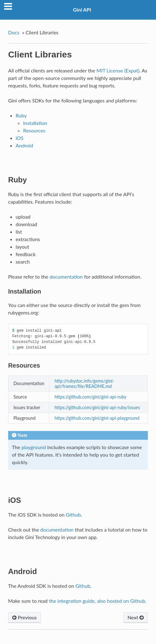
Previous (25, 617)
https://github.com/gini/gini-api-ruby (90, 397)
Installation (35, 123)
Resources (34, 130)
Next (136, 617)
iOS (20, 138)
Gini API (82, 10)
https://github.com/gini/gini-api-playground (97, 418)
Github (73, 515)
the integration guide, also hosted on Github (97, 601)
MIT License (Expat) (118, 70)
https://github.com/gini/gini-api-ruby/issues (97, 407)
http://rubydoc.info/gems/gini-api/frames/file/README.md (84, 384)
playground (34, 447)
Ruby (21, 115)
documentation (66, 277)
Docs (14, 32)
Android (24, 145)
